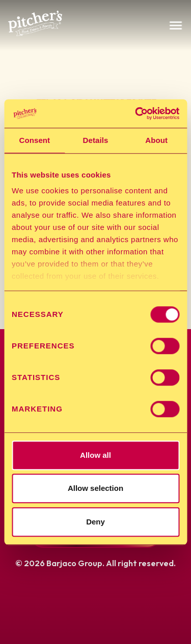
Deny (95, 522)
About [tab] (156, 140)
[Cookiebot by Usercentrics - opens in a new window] (136, 113)
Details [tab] (96, 140)
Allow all (95, 455)
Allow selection (95, 488)
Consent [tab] (34, 140)
